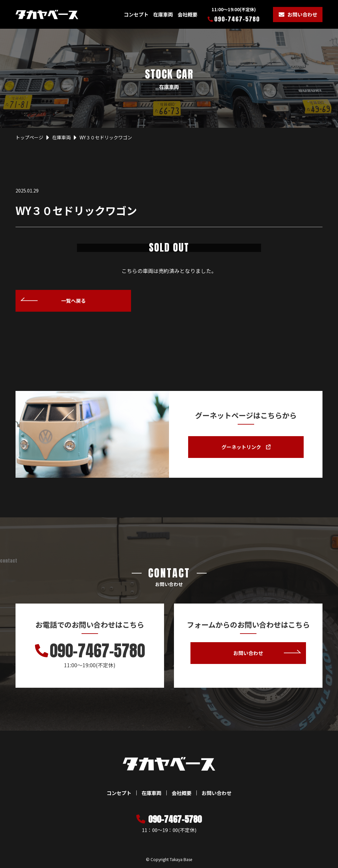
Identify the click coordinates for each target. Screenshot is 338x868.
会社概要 (187, 14)
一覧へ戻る (73, 301)
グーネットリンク (246, 447)
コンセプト (136, 14)
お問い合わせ (302, 14)
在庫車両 (163, 14)
